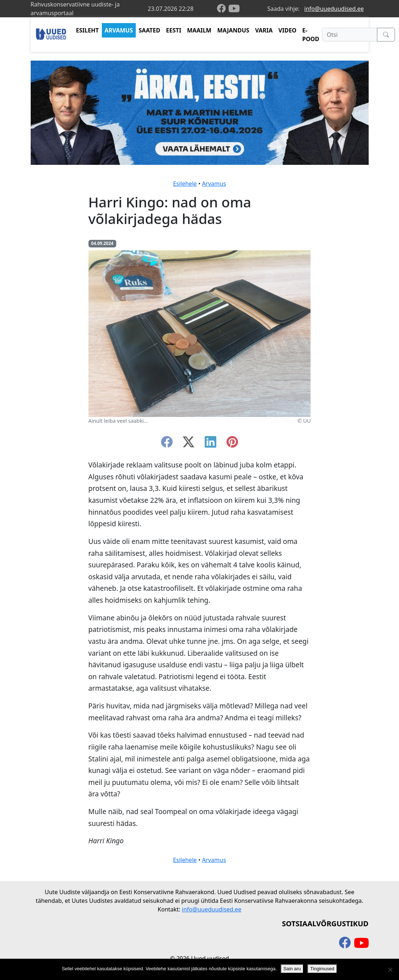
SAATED (149, 30)
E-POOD (311, 35)
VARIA (264, 30)
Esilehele (185, 184)
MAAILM (199, 30)
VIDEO (287, 30)
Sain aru (292, 969)
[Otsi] (350, 35)
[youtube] (234, 9)
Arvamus (214, 184)
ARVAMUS (119, 30)
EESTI (174, 30)
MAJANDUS (233, 30)
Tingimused (322, 969)
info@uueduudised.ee (334, 9)
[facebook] (223, 9)
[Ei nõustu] (390, 970)
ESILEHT (87, 30)
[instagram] (232, 444)
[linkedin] (211, 444)
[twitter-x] (188, 444)
